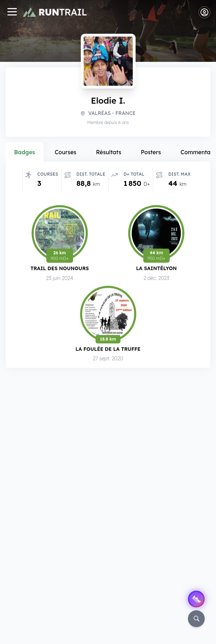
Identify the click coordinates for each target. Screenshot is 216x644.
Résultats (109, 152)
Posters (151, 152)
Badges (25, 152)
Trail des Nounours (60, 268)
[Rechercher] (196, 619)
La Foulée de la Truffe (108, 349)
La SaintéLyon (156, 268)
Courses (66, 152)
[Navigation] (12, 12)
